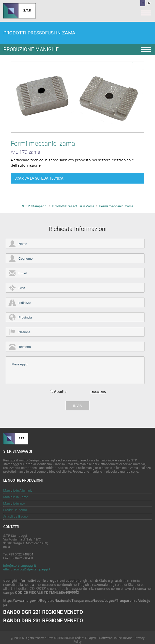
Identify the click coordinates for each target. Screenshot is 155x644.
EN (148, 3)
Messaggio (75, 371)
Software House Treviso (116, 638)
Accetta (60, 392)
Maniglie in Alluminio (18, 490)
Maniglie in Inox (14, 503)
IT (143, 3)
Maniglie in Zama (16, 497)
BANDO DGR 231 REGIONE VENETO (43, 621)
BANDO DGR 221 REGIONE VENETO (43, 612)
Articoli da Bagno (15, 516)
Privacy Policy (98, 393)
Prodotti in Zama (15, 510)
